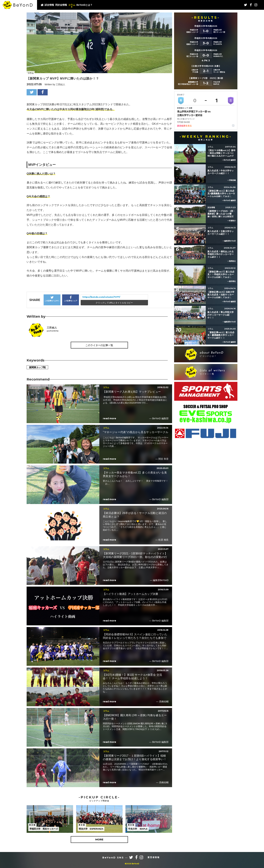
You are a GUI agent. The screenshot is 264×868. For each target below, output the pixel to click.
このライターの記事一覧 (99, 345)
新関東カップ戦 (37, 367)
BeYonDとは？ (84, 5)
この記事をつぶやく (52, 299)
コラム (72, 5)
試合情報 (49, 5)
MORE (99, 839)
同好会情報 (61, 5)
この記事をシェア (71, 299)
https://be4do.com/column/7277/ (101, 297)
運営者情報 (154, 857)
